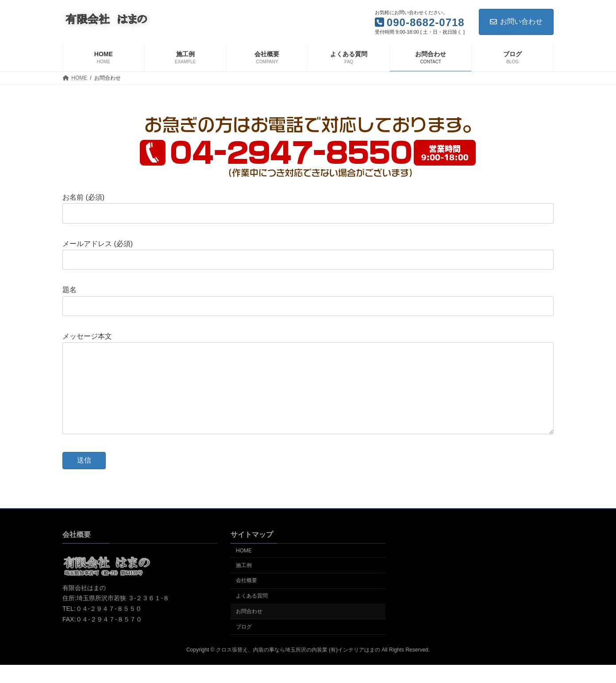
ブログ (244, 644)
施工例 (244, 583)
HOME (244, 568)
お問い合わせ (516, 21)
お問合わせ (249, 629)
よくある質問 (252, 614)
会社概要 (246, 598)
